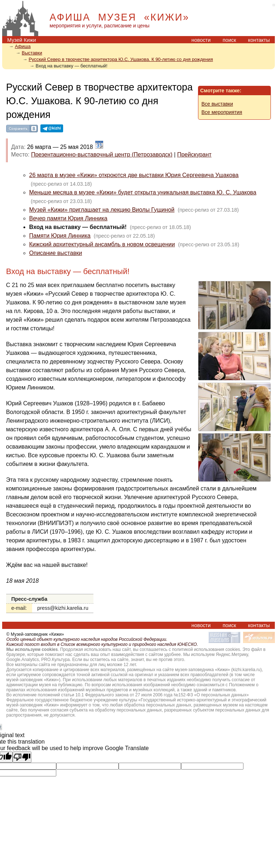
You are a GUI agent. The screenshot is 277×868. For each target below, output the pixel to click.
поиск (229, 40)
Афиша (23, 46)
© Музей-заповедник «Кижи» (35, 634)
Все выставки (217, 104)
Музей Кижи (22, 40)
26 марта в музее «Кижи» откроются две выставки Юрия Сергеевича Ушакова (134, 175)
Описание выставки (56, 253)
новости (201, 40)
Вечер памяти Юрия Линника (68, 218)
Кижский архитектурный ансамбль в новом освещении (102, 244)
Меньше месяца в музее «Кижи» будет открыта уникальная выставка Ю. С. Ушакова (143, 192)
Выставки (32, 53)
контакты (259, 40)
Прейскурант (194, 155)
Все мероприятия (222, 112)
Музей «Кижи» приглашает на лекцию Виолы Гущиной (102, 210)
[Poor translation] (22, 757)
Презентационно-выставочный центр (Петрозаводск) (102, 155)
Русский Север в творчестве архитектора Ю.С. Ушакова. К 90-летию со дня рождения (121, 59)
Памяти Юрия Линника (60, 236)
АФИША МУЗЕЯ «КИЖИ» (120, 17)
